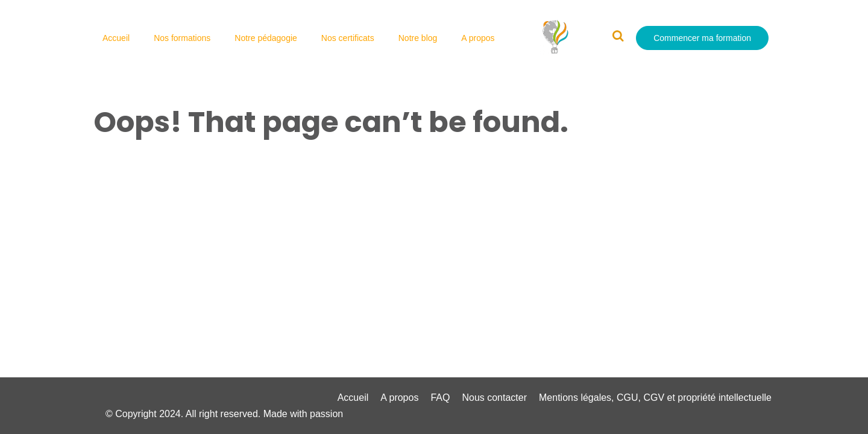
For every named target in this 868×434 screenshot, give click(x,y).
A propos (478, 38)
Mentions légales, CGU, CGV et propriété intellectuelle (655, 398)
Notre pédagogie (266, 38)
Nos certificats (348, 38)
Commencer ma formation (702, 38)
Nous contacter (494, 398)
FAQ (440, 398)
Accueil (116, 38)
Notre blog (418, 38)
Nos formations (182, 38)
